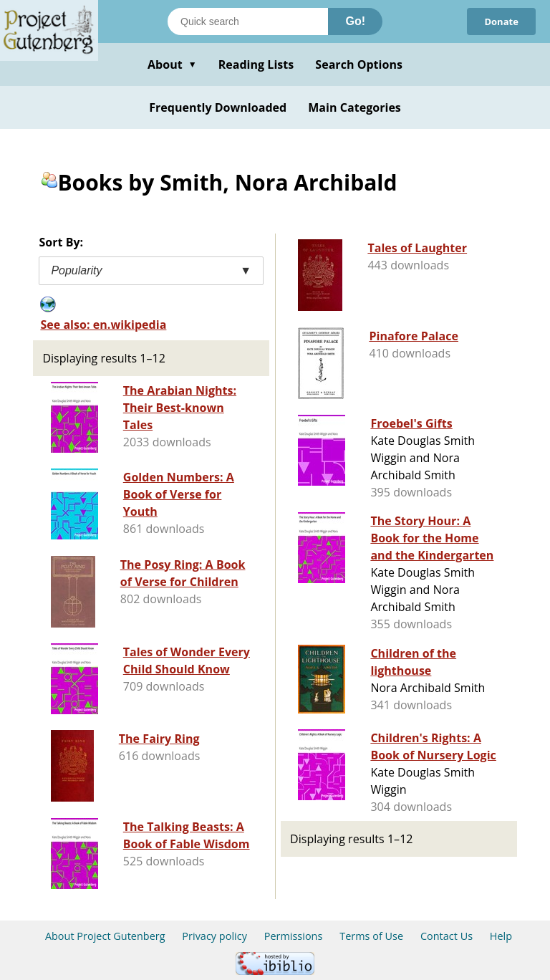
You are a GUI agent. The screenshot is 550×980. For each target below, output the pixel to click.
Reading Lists (256, 64)
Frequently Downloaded (218, 107)
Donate (501, 21)
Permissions (294, 936)
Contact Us (447, 936)
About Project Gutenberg (105, 936)
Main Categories (354, 107)
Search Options (359, 64)
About (172, 64)
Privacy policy (214, 936)
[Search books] (248, 21)
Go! (355, 21)
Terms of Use (371, 936)
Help (501, 936)
